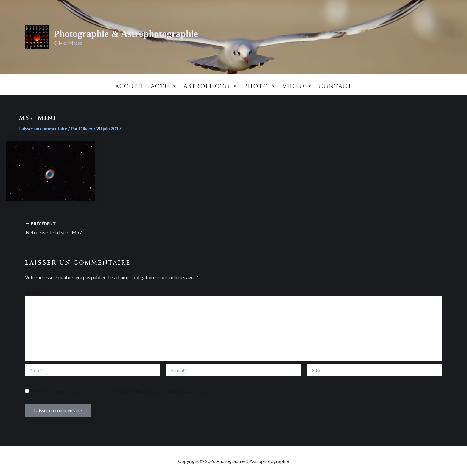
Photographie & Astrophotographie (126, 34)
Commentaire (39, 292)
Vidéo (298, 86)
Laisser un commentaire (43, 129)
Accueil (130, 86)
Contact (335, 86)
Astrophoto (211, 86)
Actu (164, 86)
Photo (260, 86)
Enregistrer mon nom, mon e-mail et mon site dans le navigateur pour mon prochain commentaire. (122, 391)
